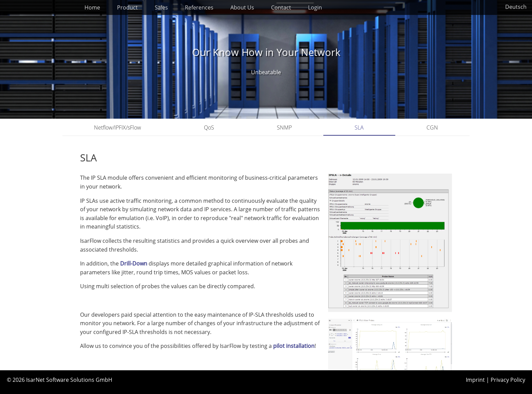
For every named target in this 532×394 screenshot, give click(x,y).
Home (92, 7)
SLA (359, 127)
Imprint (475, 380)
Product (127, 7)
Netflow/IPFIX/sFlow (118, 127)
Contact (281, 7)
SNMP (284, 127)
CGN (432, 127)
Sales (161, 7)
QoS (209, 127)
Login (315, 7)
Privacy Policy (508, 380)
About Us (242, 7)
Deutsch (516, 7)
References (199, 7)
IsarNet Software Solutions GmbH (69, 380)
